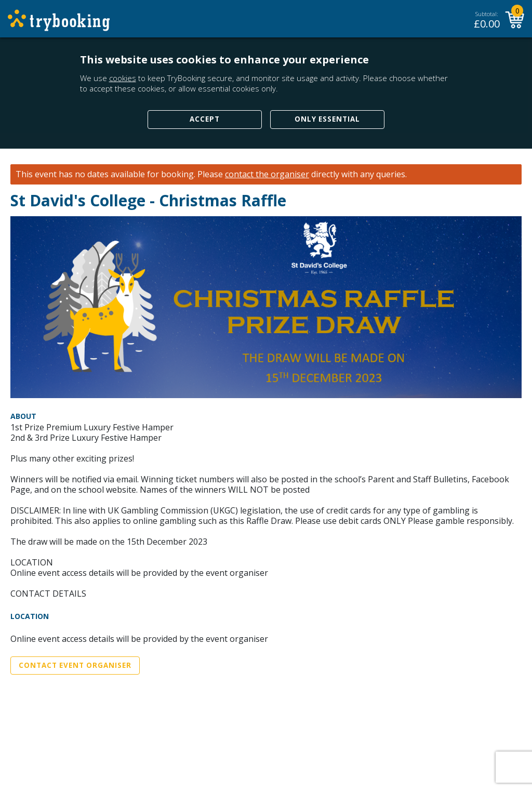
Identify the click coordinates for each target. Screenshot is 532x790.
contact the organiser (267, 174)
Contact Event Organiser (75, 665)
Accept (205, 119)
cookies (123, 78)
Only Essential (327, 119)
